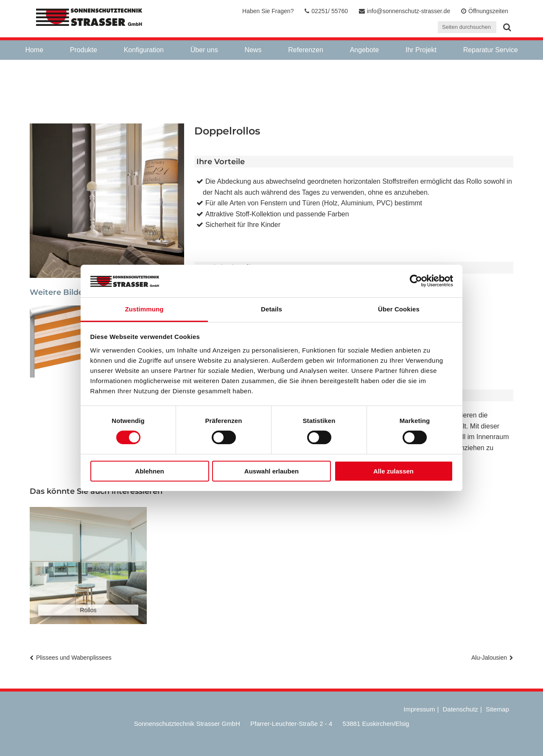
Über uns (204, 50)
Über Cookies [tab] (399, 309)
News (253, 50)
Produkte (84, 50)
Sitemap (497, 709)
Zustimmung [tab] (144, 309)
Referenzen (306, 50)
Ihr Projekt (421, 50)
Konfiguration (144, 50)
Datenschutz (460, 709)
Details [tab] (271, 309)
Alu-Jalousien (489, 658)
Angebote (365, 50)
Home (34, 50)
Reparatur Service (491, 50)
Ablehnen (149, 471)
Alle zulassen (393, 471)
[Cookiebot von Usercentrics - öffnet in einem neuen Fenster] (416, 281)
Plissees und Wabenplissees (74, 658)
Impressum (419, 709)
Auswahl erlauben (271, 471)
